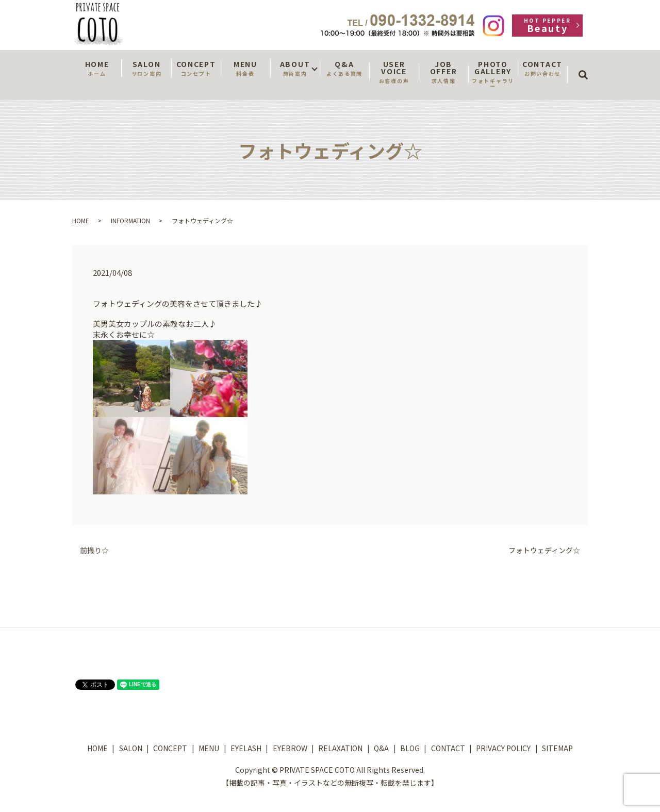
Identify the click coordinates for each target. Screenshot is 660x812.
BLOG (410, 748)
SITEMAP (557, 748)
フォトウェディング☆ (544, 550)
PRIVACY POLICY (503, 748)
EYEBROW (290, 748)
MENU (245, 68)
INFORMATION (130, 220)
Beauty (547, 26)
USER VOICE (394, 72)
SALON (146, 68)
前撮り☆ (94, 550)
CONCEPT (196, 68)
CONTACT (542, 68)
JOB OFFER (443, 72)
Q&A (344, 68)
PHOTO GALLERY (493, 74)
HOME (97, 68)
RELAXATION (340, 748)
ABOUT (295, 68)
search (587, 65)
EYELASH (246, 748)
